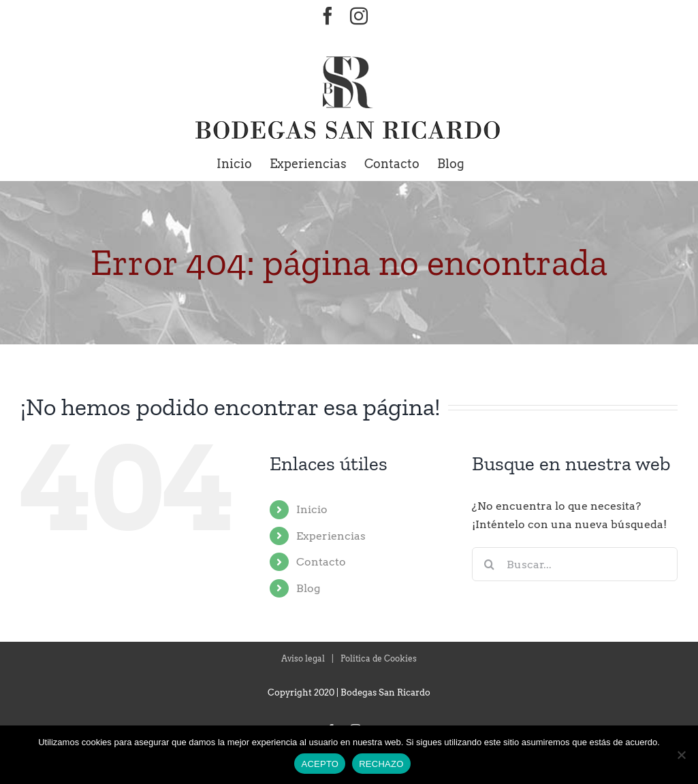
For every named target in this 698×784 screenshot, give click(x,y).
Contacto (321, 562)
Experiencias (331, 536)
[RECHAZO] (681, 755)
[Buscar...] (575, 564)
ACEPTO (320, 764)
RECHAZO (381, 764)
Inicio (312, 509)
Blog (308, 588)
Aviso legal (303, 658)
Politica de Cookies (379, 658)
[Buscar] (489, 564)
